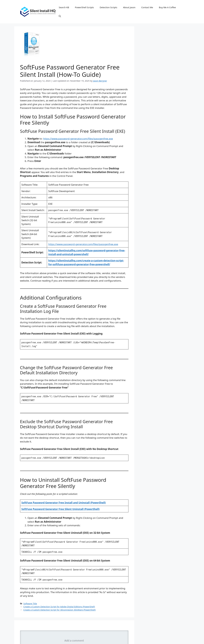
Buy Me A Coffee (167, 7)
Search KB (64, 7)
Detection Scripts (108, 7)
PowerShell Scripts (84, 7)
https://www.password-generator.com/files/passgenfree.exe (78, 139)
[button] (60, 16)
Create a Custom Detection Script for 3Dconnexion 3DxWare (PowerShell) (60, 610)
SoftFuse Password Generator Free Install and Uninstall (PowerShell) (64, 503)
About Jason (129, 7)
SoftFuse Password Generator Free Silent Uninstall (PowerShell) (60, 509)
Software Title (30, 604)
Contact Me (147, 7)
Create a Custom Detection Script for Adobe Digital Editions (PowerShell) (59, 607)
